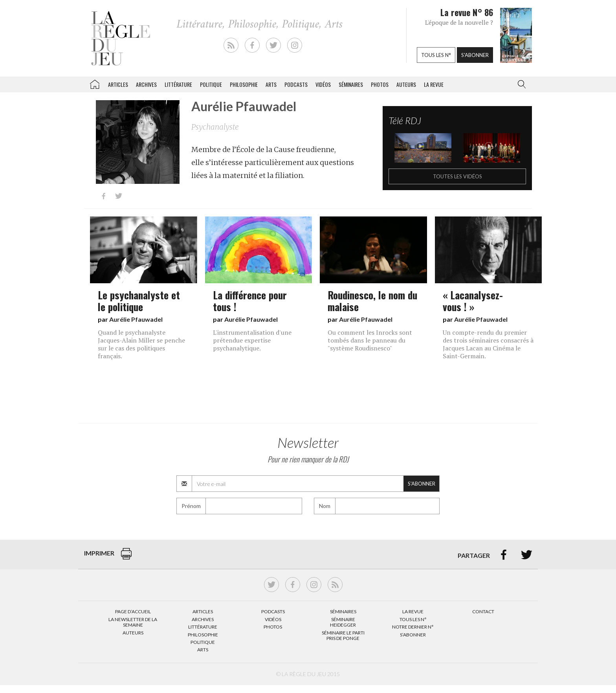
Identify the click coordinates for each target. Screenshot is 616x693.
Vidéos (323, 84)
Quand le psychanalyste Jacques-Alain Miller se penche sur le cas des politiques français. (141, 344)
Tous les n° (436, 55)
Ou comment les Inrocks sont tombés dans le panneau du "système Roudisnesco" (370, 340)
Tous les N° (413, 619)
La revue (434, 84)
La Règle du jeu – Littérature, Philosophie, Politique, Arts (95, 83)
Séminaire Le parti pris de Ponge (343, 635)
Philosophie (244, 84)
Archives (146, 84)
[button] (520, 84)
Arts (271, 84)
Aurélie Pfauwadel (136, 319)
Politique (211, 84)
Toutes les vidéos (457, 176)
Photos (380, 84)
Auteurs (406, 84)
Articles (118, 84)
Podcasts (296, 84)
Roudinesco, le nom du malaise (372, 301)
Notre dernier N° (413, 627)
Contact (483, 611)
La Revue (413, 611)
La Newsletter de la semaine (133, 622)
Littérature (178, 84)
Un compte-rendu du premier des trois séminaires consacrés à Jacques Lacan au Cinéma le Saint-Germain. (488, 344)
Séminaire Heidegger (343, 622)
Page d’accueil (133, 611)
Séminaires (351, 84)
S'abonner (475, 55)
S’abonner (413, 635)
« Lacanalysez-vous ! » (473, 301)
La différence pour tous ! (250, 301)
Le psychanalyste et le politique (139, 301)
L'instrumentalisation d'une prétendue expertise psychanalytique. (252, 340)
